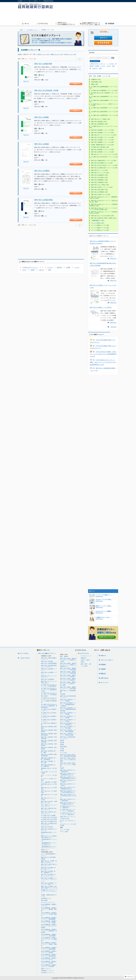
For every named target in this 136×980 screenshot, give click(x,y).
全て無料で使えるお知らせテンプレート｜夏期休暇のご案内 (49, 690)
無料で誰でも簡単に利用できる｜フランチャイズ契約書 (68, 765)
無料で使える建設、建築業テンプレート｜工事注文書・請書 (68, 684)
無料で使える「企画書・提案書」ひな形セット (49, 861)
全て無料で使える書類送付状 (49, 724)
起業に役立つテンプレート (68, 817)
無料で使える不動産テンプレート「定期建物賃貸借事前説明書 (68, 709)
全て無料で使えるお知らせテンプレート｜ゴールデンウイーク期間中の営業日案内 (49, 700)
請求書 (33, 270)
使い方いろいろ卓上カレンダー (68, 821)
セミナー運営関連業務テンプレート (49, 855)
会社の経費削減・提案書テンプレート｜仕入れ (49, 959)
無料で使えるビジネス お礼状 (49, 795)
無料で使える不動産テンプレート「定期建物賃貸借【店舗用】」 (68, 704)
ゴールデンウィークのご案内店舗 (68, 825)
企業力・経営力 (85, 660)
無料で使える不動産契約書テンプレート (68, 697)
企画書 (68, 267)
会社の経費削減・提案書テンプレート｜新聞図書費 (49, 918)
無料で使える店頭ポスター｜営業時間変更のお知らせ (68, 778)
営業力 (83, 662)
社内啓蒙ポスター (46, 898)
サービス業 (63, 753)
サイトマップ (104, 683)
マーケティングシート (48, 902)
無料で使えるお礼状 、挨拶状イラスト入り (49, 802)
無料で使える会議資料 (48, 679)
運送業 (62, 741)
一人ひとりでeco (24, 658)
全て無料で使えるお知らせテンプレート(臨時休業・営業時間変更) (49, 706)
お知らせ (41, 270)
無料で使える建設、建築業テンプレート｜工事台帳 (68, 676)
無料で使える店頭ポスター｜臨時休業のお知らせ (68, 774)
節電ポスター (45, 850)
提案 (50, 270)
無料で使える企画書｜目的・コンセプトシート (48, 875)
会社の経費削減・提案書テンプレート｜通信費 (49, 952)
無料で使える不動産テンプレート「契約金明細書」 (68, 731)
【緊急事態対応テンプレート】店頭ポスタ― (49, 844)
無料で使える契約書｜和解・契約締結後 (48, 759)
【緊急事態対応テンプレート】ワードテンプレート (49, 847)
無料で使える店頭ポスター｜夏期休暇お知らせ (68, 788)
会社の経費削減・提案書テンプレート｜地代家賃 (49, 966)
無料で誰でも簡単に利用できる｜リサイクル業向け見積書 (68, 760)
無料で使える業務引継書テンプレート (49, 659)
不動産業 (63, 694)
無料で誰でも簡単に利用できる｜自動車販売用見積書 (68, 755)
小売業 (62, 749)
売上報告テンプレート (48, 973)
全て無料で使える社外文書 (49, 819)
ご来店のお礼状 (65, 819)
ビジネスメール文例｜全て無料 (49, 779)
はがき (24, 270)
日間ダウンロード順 (70, 54)
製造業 (62, 745)
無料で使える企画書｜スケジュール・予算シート (49, 884)
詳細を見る (113, 259)
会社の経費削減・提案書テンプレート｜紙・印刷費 (49, 922)
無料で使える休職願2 (42, 171)
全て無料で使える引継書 (48, 815)
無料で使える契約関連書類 (49, 663)
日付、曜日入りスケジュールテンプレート (49, 806)
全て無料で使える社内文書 (49, 817)
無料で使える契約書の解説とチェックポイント (49, 666)
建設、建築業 (64, 656)
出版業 (62, 768)
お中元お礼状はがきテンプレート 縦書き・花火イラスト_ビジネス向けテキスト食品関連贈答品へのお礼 (103, 362)
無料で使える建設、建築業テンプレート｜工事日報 (68, 679)
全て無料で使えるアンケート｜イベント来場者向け (68, 810)
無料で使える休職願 (42, 117)
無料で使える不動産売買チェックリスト (68, 738)
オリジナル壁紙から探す (98, 223)
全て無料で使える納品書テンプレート (49, 717)
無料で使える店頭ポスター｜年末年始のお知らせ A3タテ (68, 796)
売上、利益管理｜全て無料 (49, 782)
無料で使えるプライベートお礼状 (49, 799)
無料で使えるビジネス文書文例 (49, 788)
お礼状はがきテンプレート (30, 267)
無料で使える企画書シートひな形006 (101, 307)
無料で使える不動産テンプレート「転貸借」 (68, 720)
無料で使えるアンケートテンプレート (49, 677)
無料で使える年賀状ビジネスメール (49, 830)
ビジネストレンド (86, 656)
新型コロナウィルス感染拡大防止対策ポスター (49, 837)
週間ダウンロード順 (57, 54)
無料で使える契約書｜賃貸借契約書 (49, 741)
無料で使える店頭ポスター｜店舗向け (68, 781)
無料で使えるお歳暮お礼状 (49, 821)
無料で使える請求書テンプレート (49, 670)
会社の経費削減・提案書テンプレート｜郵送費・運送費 (49, 909)
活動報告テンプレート (48, 971)
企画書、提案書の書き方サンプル (49, 896)
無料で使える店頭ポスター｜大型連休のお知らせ (68, 803)
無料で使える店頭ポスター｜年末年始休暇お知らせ (68, 792)
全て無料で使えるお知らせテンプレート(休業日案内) (49, 686)
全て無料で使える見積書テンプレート (49, 710)
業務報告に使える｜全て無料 (49, 769)
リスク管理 (84, 666)
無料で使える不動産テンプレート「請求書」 (68, 713)
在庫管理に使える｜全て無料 (49, 785)
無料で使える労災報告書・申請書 (46, 90)
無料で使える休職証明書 (43, 64)
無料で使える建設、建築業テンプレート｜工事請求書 (68, 672)
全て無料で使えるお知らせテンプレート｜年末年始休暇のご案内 (49, 695)
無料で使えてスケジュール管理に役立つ (49, 682)
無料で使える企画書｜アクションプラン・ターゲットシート (49, 880)
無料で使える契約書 (47, 661)
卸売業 (62, 743)
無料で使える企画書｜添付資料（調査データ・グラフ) (49, 887)
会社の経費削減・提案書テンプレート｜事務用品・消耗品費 (49, 931)
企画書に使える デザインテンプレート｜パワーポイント (49, 891)
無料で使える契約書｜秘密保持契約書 (49, 755)
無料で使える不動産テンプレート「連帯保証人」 (68, 724)
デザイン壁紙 (64, 832)
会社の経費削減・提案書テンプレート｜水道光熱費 (49, 935)
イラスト (77, 267)
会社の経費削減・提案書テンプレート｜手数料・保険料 (49, 944)
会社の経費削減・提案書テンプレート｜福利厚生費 (49, 955)
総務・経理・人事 (86, 664)
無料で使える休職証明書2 (44, 200)
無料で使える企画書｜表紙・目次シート (48, 868)
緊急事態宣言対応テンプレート (49, 833)
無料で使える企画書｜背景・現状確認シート (48, 872)
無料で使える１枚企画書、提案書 (49, 858)
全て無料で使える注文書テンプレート (49, 713)
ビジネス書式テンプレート (32, 30)
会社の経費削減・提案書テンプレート (49, 905)
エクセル (50, 267)
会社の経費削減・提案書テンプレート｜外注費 (49, 962)
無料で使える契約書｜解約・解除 (48, 752)
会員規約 (103, 669)
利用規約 (103, 665)
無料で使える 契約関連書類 (68, 691)
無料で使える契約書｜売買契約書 (49, 745)
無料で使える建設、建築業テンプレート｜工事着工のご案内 (68, 660)
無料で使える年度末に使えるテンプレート (49, 813)
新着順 (20, 54)
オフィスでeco (24, 653)
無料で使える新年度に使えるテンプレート (49, 809)
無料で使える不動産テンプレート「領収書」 (68, 700)
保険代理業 (63, 747)
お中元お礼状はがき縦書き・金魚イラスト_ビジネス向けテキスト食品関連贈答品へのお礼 (103, 354)
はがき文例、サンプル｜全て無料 (49, 772)
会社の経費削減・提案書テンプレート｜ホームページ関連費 (49, 926)
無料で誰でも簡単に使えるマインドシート (49, 865)
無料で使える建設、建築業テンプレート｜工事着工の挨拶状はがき (68, 665)
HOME (21, 30)
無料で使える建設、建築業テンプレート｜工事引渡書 (68, 688)
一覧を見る (113, 327)
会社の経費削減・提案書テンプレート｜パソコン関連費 (49, 939)
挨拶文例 (59, 267)
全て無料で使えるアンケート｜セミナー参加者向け (68, 814)
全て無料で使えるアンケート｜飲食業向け (68, 807)
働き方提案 (44, 900)
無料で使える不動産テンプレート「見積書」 (68, 717)
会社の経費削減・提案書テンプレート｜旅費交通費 (49, 948)
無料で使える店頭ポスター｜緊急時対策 (68, 771)
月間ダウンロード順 (43, 54)
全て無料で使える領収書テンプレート (49, 720)
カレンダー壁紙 (65, 830)
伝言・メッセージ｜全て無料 (49, 776)
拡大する (26, 81)
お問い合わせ (104, 678)
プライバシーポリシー (107, 660)
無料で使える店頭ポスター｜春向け (68, 785)
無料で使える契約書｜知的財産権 (49, 748)
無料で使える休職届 (42, 144)
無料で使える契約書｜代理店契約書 (49, 738)
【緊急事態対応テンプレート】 (49, 840)
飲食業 (62, 751)
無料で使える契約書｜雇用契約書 (49, 731)
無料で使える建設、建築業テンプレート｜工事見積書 (68, 669)
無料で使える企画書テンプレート (49, 673)
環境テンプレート (46, 969)
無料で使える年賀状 (47, 827)
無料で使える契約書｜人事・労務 (48, 762)
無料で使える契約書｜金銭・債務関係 (48, 765)
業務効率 (83, 658)
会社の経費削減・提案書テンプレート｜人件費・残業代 (49, 914)
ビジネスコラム (84, 653)
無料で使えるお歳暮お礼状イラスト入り (49, 824)
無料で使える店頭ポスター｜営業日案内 (68, 800)
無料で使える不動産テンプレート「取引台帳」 (68, 727)
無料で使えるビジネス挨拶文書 (49, 792)
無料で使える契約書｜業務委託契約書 (49, 734)
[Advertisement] (82, 16)
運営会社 (103, 674)
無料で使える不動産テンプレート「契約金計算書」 (68, 734)
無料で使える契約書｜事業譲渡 (49, 727)
